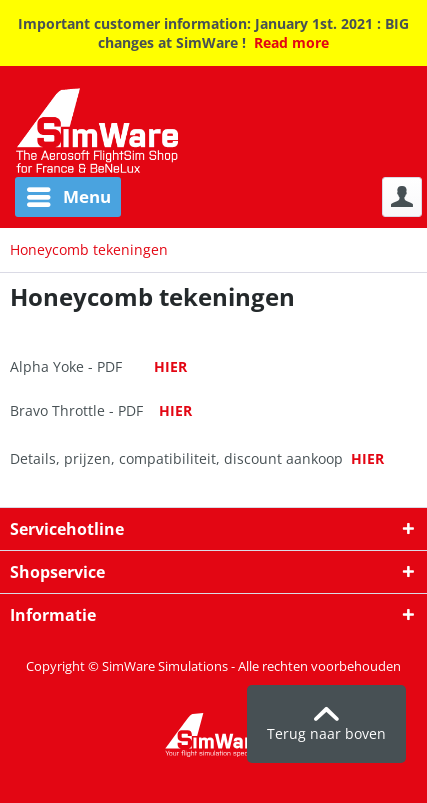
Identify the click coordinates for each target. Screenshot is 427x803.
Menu (69, 194)
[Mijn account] (402, 197)
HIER (170, 366)
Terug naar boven (326, 725)
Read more (291, 42)
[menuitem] (60, 197)
